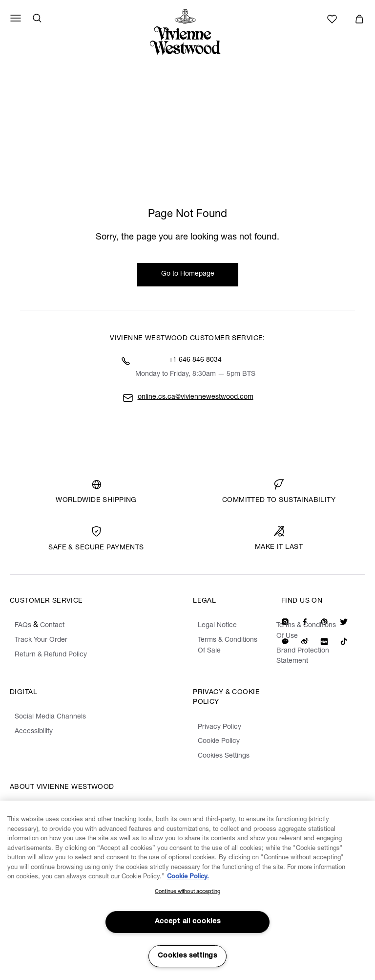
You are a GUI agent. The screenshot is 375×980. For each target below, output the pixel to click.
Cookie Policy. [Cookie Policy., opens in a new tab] (188, 877)
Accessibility (34, 732)
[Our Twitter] (344, 622)
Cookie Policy (219, 741)
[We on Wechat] (285, 641)
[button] (359, 19)
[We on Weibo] (305, 641)
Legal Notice (217, 626)
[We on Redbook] (324, 641)
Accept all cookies (188, 922)
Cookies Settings (224, 756)
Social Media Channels (50, 717)
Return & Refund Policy (51, 655)
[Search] (37, 18)
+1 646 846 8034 (195, 360)
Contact (52, 626)
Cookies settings (187, 956)
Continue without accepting (187, 892)
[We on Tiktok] (344, 641)
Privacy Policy (219, 727)
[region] (187, 890)
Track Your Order (41, 640)
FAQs (23, 626)
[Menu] (16, 18)
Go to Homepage (188, 274)
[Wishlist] (333, 19)
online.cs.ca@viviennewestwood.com (196, 397)
